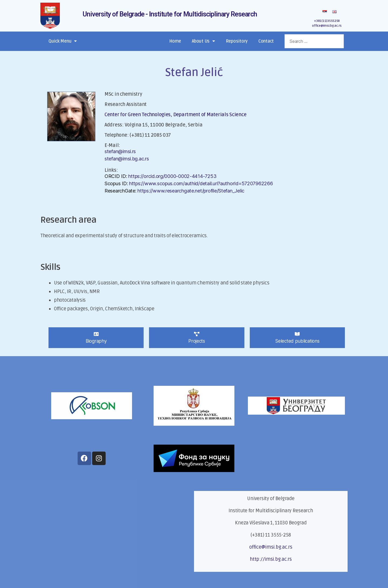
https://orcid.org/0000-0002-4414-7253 (172, 176)
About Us (203, 41)
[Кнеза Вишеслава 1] (117, 531)
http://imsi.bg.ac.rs (271, 559)
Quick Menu (63, 41)
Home (175, 41)
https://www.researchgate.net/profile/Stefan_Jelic (191, 191)
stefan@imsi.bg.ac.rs (127, 159)
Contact (266, 41)
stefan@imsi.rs (120, 151)
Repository (237, 41)
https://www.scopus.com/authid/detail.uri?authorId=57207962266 (201, 183)
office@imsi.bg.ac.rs (327, 26)
